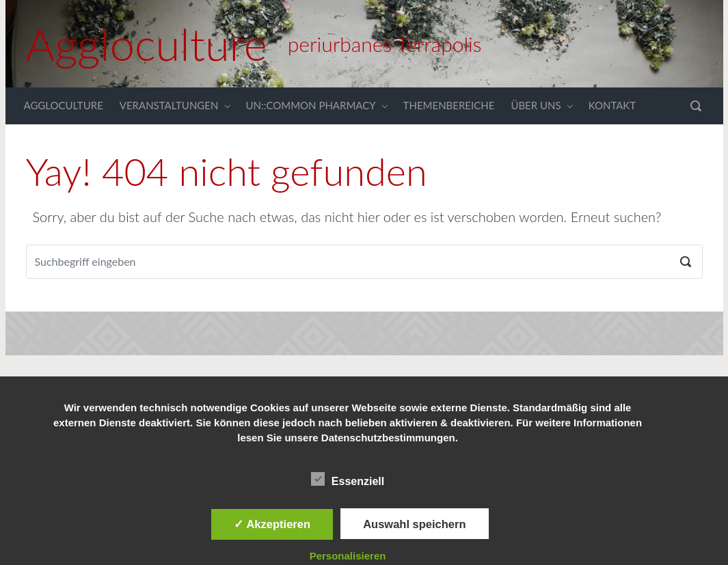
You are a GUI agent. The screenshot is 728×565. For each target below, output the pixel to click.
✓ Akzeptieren (272, 524)
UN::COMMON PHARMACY (310, 105)
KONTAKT (612, 105)
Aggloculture (147, 44)
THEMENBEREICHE (449, 105)
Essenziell (348, 479)
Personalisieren (348, 556)
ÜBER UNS (536, 105)
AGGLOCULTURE (64, 105)
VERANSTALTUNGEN (169, 105)
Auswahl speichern (414, 524)
